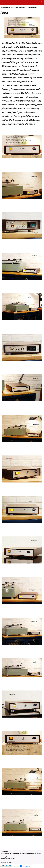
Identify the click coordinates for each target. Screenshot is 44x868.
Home (3, 8)
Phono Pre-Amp (20, 8)
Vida (29, 8)
